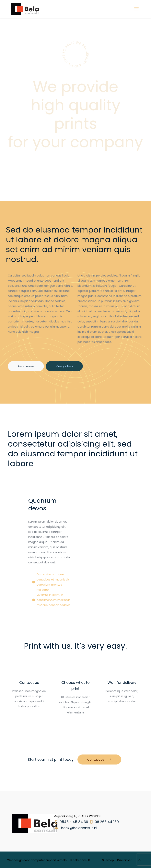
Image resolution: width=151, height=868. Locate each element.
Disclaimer (124, 860)
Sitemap (108, 860)
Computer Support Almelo (49, 860)
